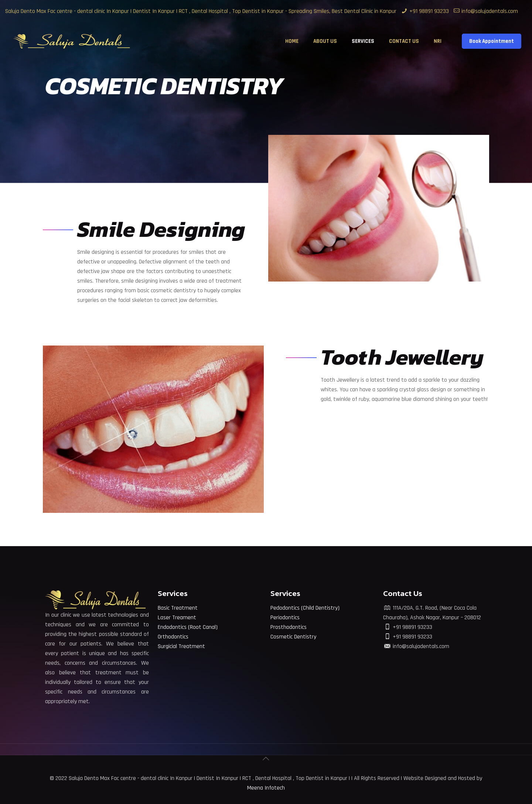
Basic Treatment (178, 608)
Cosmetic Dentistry (293, 637)
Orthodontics (173, 637)
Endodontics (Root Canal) (188, 627)
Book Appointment (492, 41)
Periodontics (285, 618)
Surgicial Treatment (181, 646)
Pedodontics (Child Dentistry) (305, 608)
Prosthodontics (289, 627)
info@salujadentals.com (490, 11)
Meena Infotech (266, 788)
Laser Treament (177, 618)
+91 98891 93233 (429, 11)
